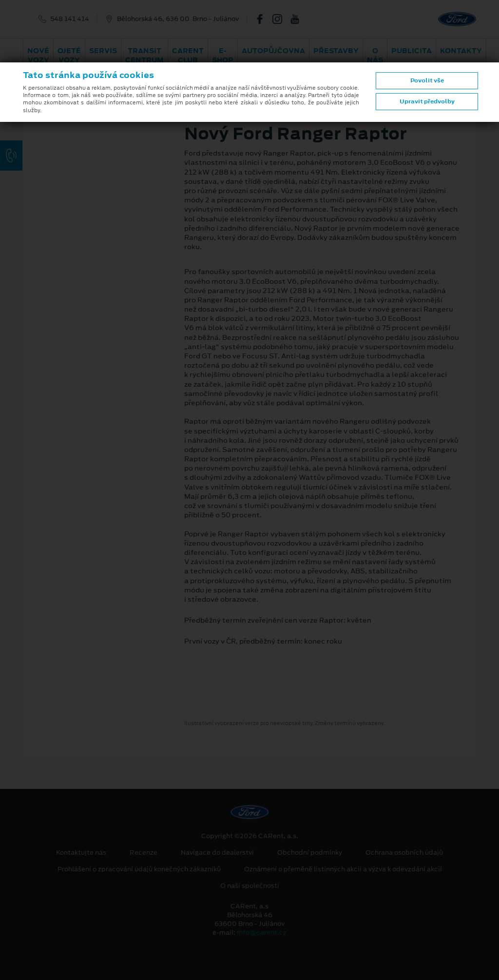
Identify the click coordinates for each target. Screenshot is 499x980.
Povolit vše (427, 80)
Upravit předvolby (427, 101)
